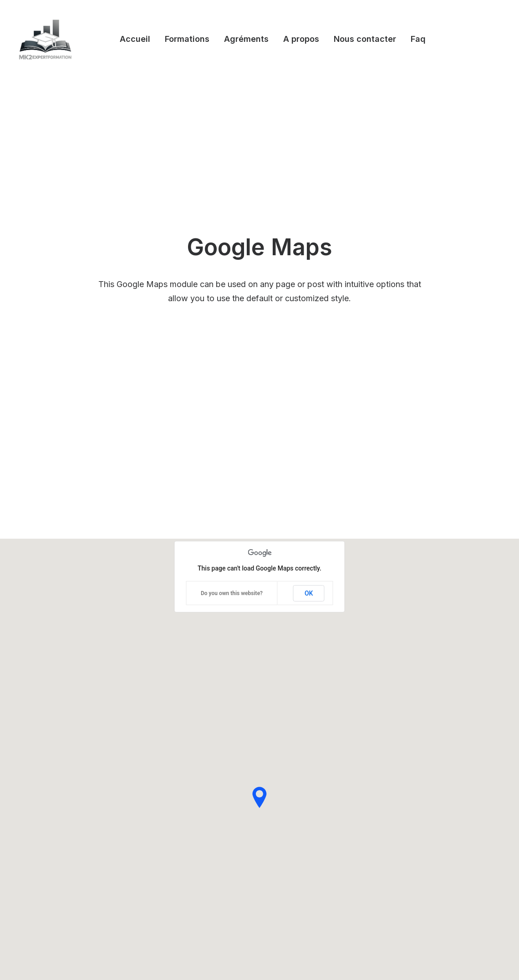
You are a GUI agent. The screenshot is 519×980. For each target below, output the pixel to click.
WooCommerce (167, 798)
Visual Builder (163, 774)
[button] (397, 865)
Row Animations (167, 857)
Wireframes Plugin (171, 810)
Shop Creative (38, 846)
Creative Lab (36, 798)
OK (309, 235)
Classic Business (43, 810)
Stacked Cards (165, 869)
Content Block (164, 834)
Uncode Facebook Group (444, 774)
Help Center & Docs (310, 774)
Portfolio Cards (40, 821)
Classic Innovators (45, 834)
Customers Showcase (438, 820)
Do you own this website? (232, 235)
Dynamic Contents (171, 846)
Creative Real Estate (48, 857)
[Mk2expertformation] (45, 39)
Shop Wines (35, 786)
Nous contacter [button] (365, 39)
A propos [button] (301, 39)
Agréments (246, 39)
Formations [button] (187, 39)
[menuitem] (135, 39)
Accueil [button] (135, 39)
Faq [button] (418, 39)
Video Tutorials (301, 820)
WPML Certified (168, 881)
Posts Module (164, 821)
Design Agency (40, 774)
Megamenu (160, 786)
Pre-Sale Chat (300, 866)
